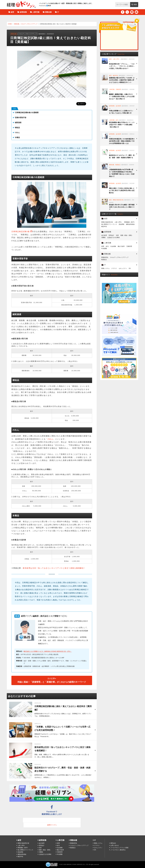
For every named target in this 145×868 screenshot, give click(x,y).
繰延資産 (18, 122)
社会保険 (113, 246)
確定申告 (104, 226)
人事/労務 (36, 12)
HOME (10, 24)
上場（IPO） (119, 222)
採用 (103, 246)
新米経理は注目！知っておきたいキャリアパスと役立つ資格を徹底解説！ (54, 568)
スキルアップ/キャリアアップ (29, 24)
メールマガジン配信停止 (118, 850)
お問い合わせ (115, 845)
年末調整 (104, 249)
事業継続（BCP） (130, 222)
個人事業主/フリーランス (109, 224)
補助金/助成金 (130, 224)
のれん (17, 132)
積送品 (17, 128)
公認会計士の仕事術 (113, 238)
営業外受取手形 (21, 118)
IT (58, 12)
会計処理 (104, 235)
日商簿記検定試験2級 (21, 231)
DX (130, 268)
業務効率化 (105, 257)
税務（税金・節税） (127, 235)
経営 (12, 12)
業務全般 (48, 12)
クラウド (114, 268)
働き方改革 (121, 246)
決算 (117, 235)
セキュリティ (123, 268)
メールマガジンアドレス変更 (119, 848)
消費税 (103, 238)
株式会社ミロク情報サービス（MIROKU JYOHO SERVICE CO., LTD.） (48, 651)
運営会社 (113, 843)
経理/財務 (23, 12)
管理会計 (111, 235)
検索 (135, 4)
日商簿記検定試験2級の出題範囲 (27, 112)
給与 (107, 246)
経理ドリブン (21, 5)
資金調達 (121, 224)
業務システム (105, 268)
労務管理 (129, 246)
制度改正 (104, 260)
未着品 (17, 137)
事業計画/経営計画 (107, 222)
